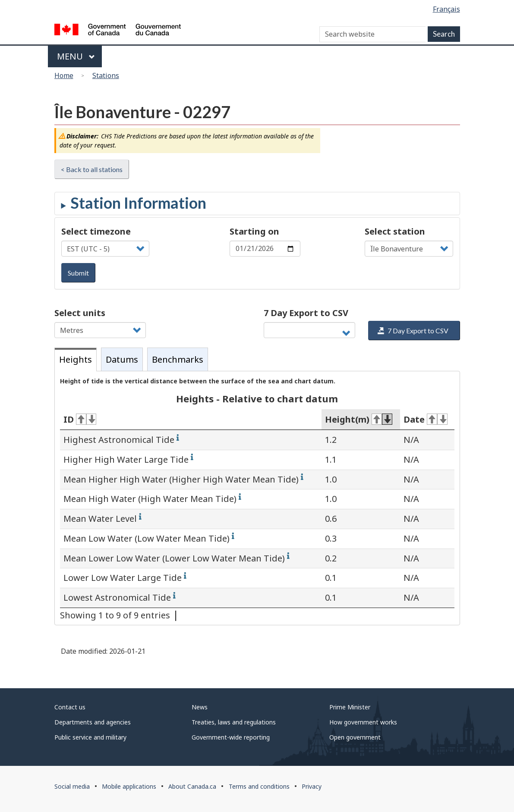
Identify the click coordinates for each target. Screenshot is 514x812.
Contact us (70, 707)
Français (446, 9)
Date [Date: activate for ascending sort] (426, 419)
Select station (395, 231)
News (200, 707)
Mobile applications (129, 786)
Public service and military (90, 737)
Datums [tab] (122, 359)
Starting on (254, 231)
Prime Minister (350, 707)
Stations (106, 75)
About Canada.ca (192, 786)
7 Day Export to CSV (306, 313)
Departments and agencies (93, 722)
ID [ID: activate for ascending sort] (80, 419)
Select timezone (96, 231)
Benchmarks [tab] (178, 359)
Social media (72, 786)
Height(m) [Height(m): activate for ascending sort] (359, 419)
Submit (78, 273)
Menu (76, 56)
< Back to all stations (92, 169)
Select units (80, 313)
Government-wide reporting (231, 737)
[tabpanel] (257, 498)
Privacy (312, 786)
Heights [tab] (76, 359)
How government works (363, 722)
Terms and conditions (259, 786)
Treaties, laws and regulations (234, 722)
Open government (355, 737)
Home (64, 75)
